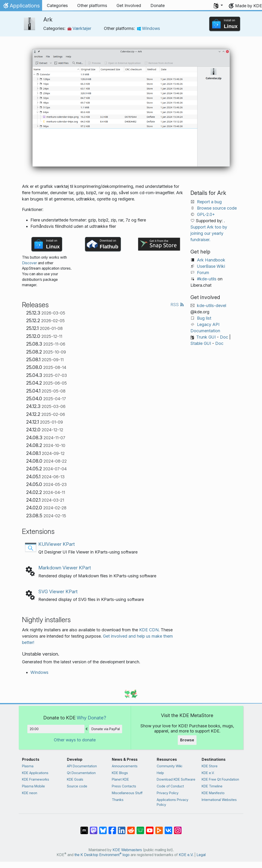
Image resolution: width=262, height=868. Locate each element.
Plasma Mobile (33, 786)
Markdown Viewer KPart (65, 568)
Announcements (125, 766)
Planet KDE (120, 779)
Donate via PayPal (106, 729)
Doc (224, 337)
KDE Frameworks (36, 779)
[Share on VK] (168, 828)
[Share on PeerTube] (159, 828)
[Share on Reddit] (131, 828)
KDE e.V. (208, 773)
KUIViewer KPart (57, 544)
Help (160, 773)
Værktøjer (79, 28)
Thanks (118, 800)
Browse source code (217, 208)
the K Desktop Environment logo (102, 855)
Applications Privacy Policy (173, 802)
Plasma (28, 766)
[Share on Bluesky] (103, 828)
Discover (29, 263)
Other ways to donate (75, 740)
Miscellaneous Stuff (127, 793)
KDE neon (30, 793)
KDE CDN (149, 630)
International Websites (219, 800)
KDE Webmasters (127, 850)
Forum (203, 273)
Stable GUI (201, 343)
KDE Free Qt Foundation (220, 779)
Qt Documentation (81, 773)
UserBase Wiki (211, 266)
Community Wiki (169, 766)
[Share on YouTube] (150, 828)
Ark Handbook (211, 260)
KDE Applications (35, 773)
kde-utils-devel (212, 305)
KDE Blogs (120, 773)
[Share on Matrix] (84, 828)
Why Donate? (91, 718)
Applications (21, 7)
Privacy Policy (168, 793)
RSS (177, 305)
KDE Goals (75, 779)
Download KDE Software (176, 779)
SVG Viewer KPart (58, 591)
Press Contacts (124, 786)
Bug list (204, 318)
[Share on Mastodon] (94, 828)
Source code (77, 786)
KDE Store (210, 766)
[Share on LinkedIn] (122, 828)
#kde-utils (207, 279)
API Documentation (82, 766)
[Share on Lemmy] (140, 828)
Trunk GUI (206, 337)
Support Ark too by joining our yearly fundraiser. (209, 233)
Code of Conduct (170, 786)
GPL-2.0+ (206, 214)
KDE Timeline (212, 786)
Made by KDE (249, 6)
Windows (149, 28)
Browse (187, 740)
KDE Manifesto (213, 793)
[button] (218, 6)
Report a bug (209, 202)
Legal (201, 855)
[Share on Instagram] (178, 828)
